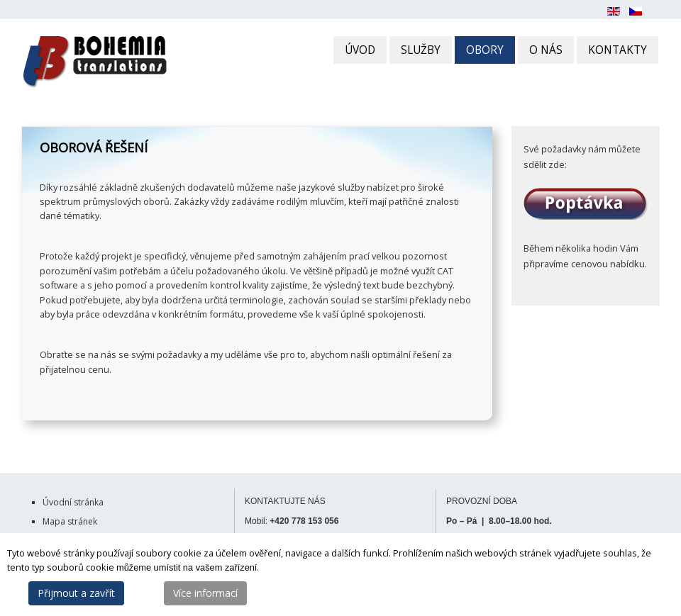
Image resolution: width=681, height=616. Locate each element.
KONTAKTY (618, 50)
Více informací (205, 593)
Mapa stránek (70, 521)
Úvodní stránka (73, 502)
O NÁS (546, 50)
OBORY (485, 50)
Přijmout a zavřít (76, 593)
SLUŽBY (421, 50)
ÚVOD (360, 50)
